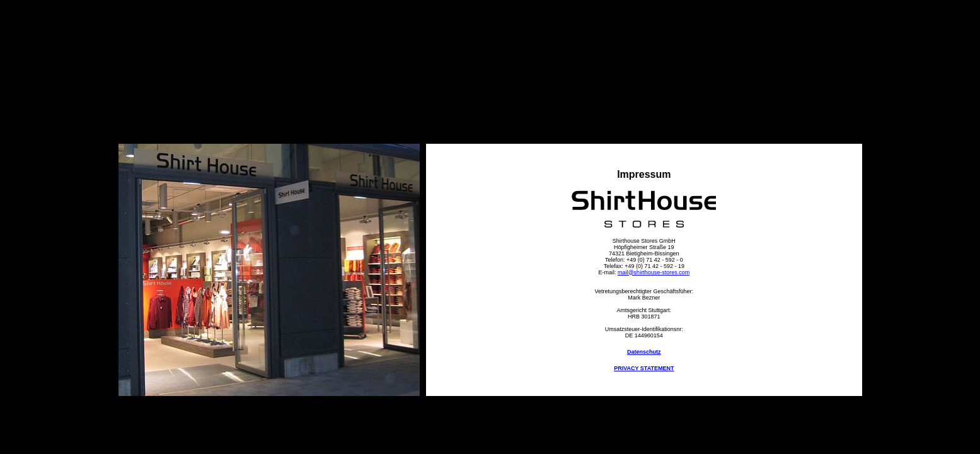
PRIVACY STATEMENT (644, 368)
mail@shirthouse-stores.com (654, 272)
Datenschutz (644, 352)
